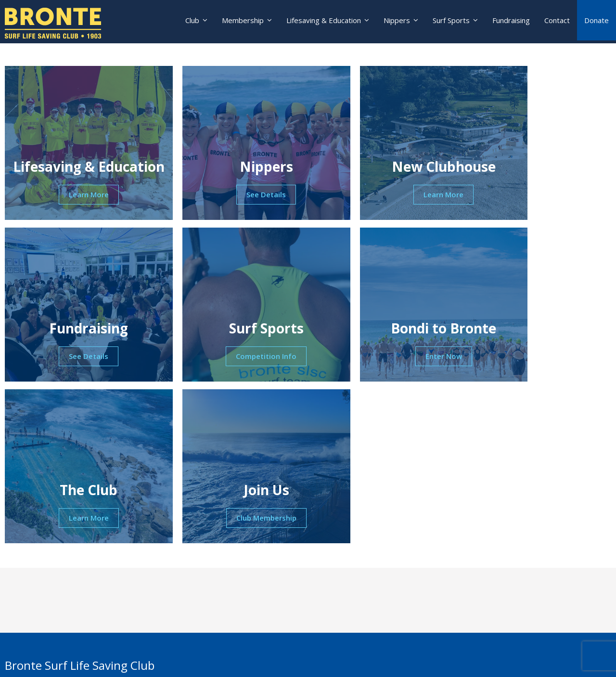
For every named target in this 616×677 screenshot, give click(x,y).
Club (185, 22)
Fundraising (511, 22)
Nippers (394, 22)
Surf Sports (450, 22)
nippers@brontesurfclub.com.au (78, 591)
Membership (237, 22)
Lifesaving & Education (319, 22)
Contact (557, 22)
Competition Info (77, 358)
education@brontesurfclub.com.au (82, 657)
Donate (597, 22)
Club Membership (539, 358)
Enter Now (231, 358)
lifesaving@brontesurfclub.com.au (81, 624)
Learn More (77, 196)
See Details (231, 196)
